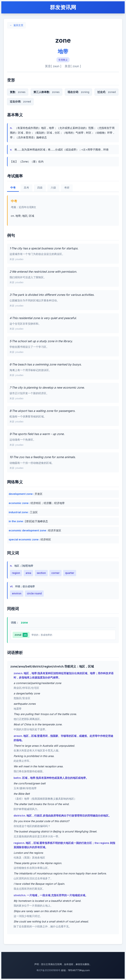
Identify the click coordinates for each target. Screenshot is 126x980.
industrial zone (19, 512)
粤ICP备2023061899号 (48, 970)
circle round (34, 593)
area (28, 573)
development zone (21, 494)
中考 (13, 188)
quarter (70, 573)
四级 (40, 188)
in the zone (16, 521)
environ (17, 593)
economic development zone (28, 530)
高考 (26, 188)
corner (55, 573)
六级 (53, 188)
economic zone (19, 503)
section (41, 573)
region (16, 573)
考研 (67, 188)
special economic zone (24, 539)
